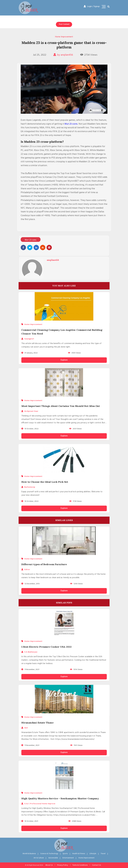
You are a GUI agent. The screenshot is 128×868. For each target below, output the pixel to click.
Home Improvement (64, 37)
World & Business (29, 854)
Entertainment (68, 858)
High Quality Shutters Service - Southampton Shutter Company (60, 798)
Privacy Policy (63, 865)
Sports (65, 854)
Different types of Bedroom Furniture (44, 564)
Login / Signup (92, 6)
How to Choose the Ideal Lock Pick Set (45, 482)
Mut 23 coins (71, 124)
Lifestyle (93, 854)
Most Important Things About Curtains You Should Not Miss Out (61, 406)
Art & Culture (39, 858)
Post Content (64, 24)
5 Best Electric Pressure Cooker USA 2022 (46, 647)
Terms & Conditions (80, 865)
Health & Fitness (79, 854)
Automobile (53, 858)
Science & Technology (49, 854)
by (63, 55)
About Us (49, 865)
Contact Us (96, 865)
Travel (103, 854)
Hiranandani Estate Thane (37, 723)
